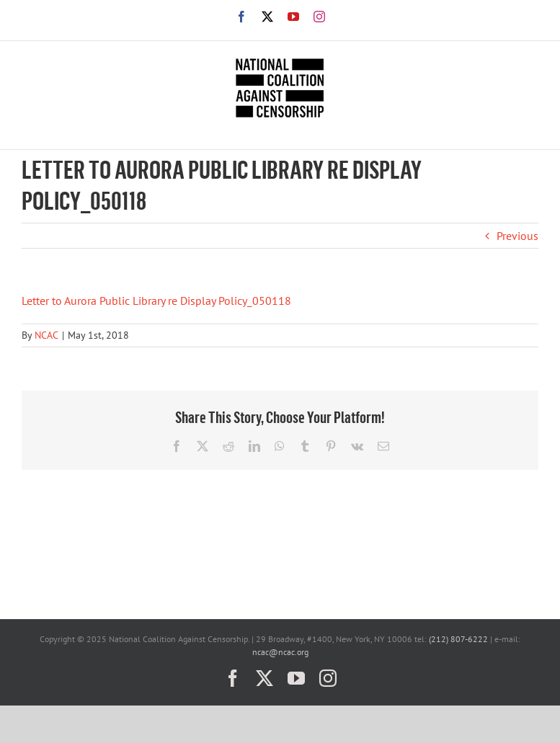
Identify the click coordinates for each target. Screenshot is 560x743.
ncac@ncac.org (280, 652)
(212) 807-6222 (458, 639)
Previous (517, 236)
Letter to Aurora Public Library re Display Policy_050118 (156, 301)
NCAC (46, 335)
